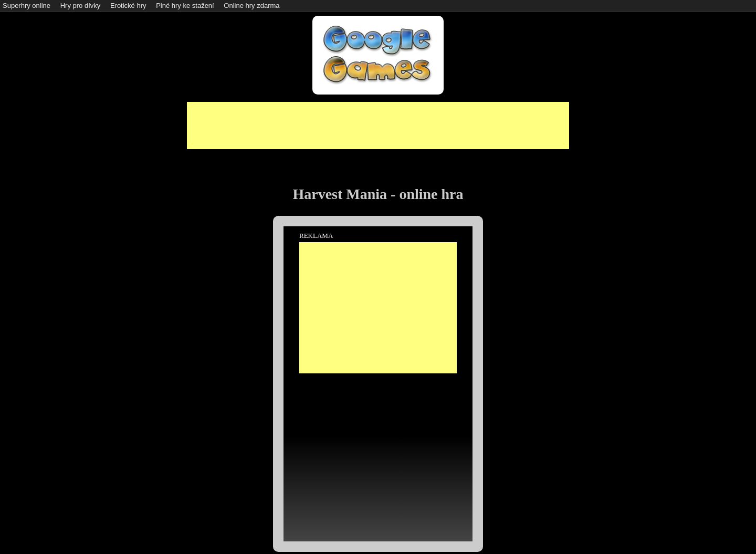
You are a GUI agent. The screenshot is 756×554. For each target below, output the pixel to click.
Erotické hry (128, 6)
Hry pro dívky (81, 6)
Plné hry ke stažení (185, 6)
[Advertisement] (378, 126)
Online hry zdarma (251, 6)
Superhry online (27, 6)
